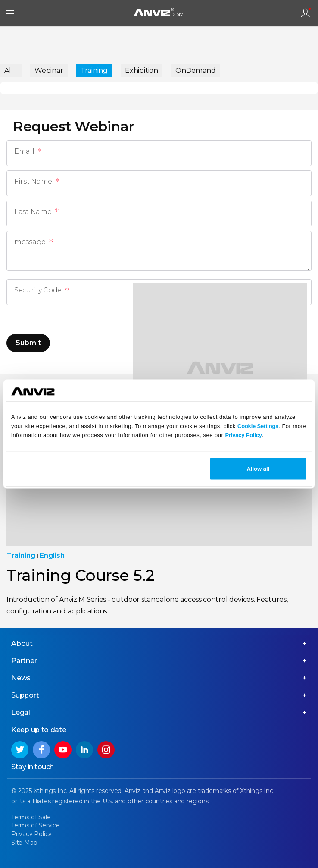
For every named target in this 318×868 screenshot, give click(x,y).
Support (25, 695)
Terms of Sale (31, 817)
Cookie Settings (258, 426)
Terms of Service (36, 825)
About (22, 643)
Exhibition (142, 71)
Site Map (24, 843)
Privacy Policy (243, 435)
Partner (24, 661)
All (9, 71)
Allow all (258, 468)
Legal (21, 712)
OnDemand (195, 71)
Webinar (49, 71)
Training (94, 71)
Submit (28, 343)
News (21, 678)
